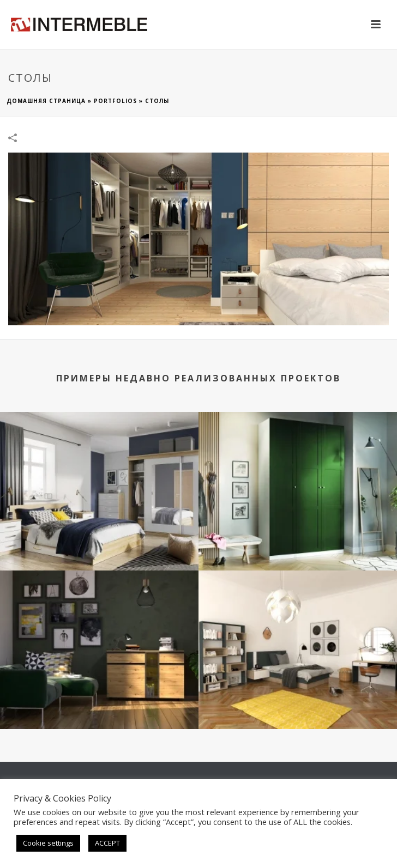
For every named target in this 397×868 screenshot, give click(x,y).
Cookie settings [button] (48, 843)
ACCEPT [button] (107, 843)
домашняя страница (46, 101)
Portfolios (115, 101)
